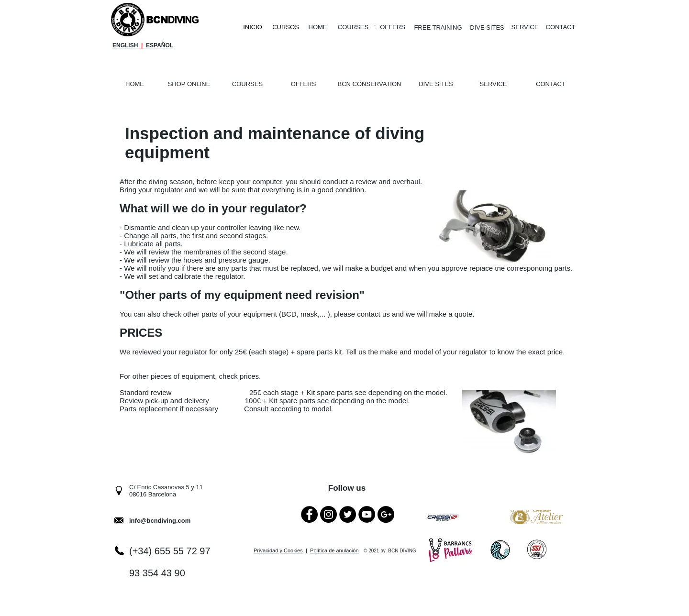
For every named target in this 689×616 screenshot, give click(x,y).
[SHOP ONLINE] (189, 84)
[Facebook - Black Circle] (309, 514)
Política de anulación (334, 550)
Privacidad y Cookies (278, 550)
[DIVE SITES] (487, 28)
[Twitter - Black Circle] (348, 514)
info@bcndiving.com (160, 521)
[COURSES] (353, 27)
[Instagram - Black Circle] (328, 514)
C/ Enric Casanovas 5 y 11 (166, 487)
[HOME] (318, 27)
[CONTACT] (561, 27)
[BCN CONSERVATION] (369, 84)
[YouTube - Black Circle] (367, 514)
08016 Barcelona (153, 494)
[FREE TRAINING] (438, 28)
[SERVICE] (525, 27)
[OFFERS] (393, 27)
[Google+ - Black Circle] (386, 514)
